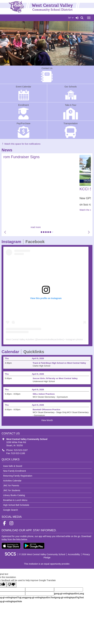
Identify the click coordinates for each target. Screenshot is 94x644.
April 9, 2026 (38, 359)
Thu (7, 359)
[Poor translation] (12, 585)
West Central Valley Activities (20, 339)
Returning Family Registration (18, 476)
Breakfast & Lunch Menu (15, 500)
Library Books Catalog (14, 495)
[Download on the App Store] (11, 546)
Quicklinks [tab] (35, 352)
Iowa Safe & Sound (13, 466)
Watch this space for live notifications (21, 144)
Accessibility (74, 554)
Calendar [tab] (11, 352)
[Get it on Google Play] (34, 546)
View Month (47, 420)
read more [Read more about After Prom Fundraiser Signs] (47, 227)
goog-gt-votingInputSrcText (40, 597)
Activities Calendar (12, 481)
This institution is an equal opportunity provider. (47, 564)
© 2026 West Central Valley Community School (42, 554)
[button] (5, 232)
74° (71, 18)
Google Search (10, 510)
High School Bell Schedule (16, 505)
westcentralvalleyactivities (50, 339)
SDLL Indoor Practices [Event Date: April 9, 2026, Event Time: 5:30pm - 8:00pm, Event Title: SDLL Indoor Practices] (44, 395)
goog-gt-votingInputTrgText (69, 597)
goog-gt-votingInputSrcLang (69, 594)
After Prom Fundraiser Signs (27, 157)
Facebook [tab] (36, 242)
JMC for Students (12, 490)
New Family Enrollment (15, 471)
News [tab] (8, 150)
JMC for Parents (11, 486)
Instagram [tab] (12, 242)
